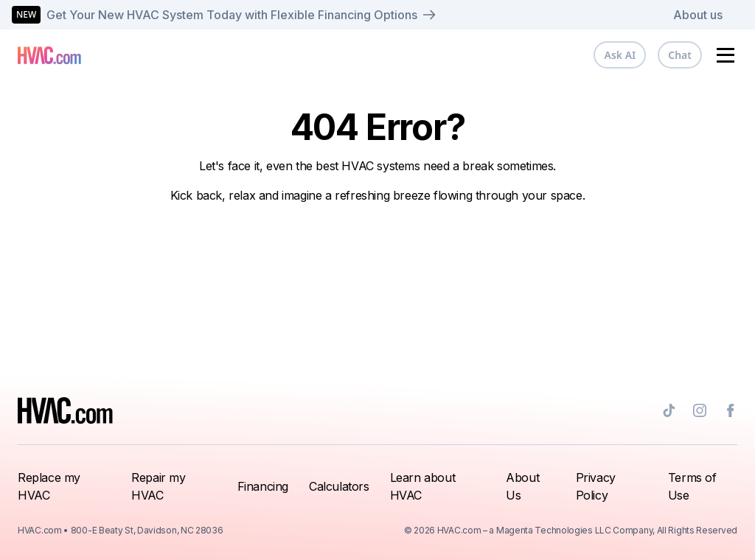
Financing (263, 486)
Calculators (339, 486)
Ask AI (620, 55)
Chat (680, 55)
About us (698, 15)
